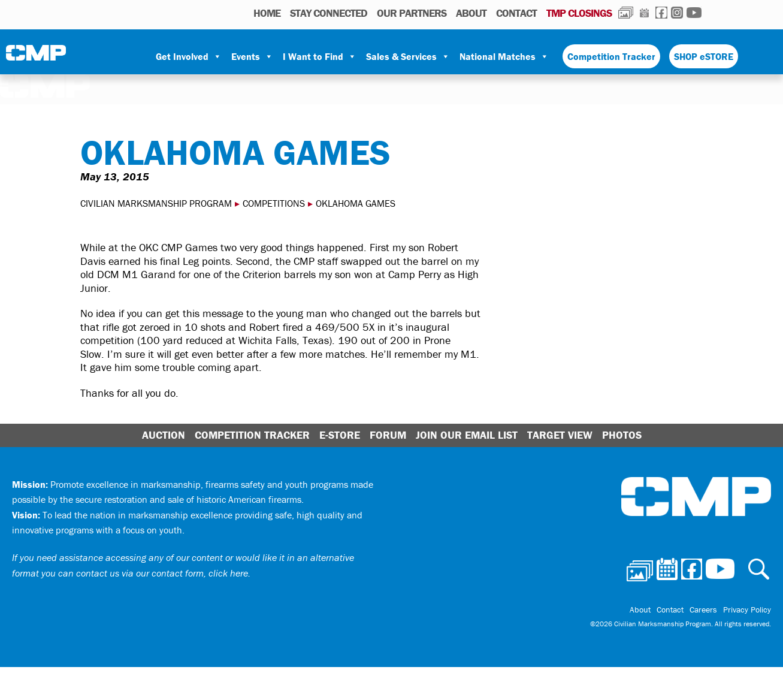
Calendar (644, 13)
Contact (516, 13)
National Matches (504, 56)
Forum (388, 435)
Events (252, 56)
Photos (626, 13)
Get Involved (189, 56)
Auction (164, 435)
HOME (267, 13)
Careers (703, 610)
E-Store (340, 435)
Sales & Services (408, 56)
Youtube (694, 13)
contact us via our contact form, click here (162, 573)
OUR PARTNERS (412, 13)
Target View (560, 435)
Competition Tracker (611, 56)
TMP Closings (579, 13)
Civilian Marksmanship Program (36, 57)
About (471, 13)
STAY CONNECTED (329, 13)
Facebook (661, 13)
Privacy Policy (747, 610)
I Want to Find (320, 56)
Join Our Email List (467, 435)
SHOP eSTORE (704, 56)
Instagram (677, 13)
